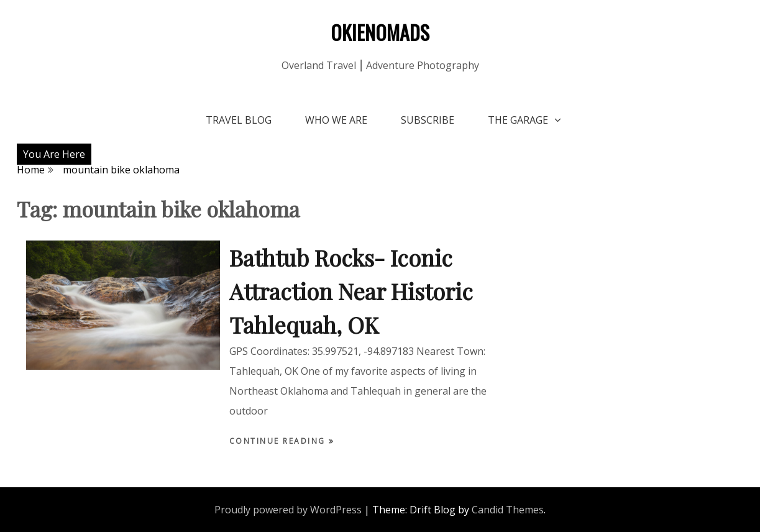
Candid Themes (508, 510)
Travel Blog (239, 120)
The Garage (518, 120)
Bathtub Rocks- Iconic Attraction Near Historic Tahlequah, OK (351, 291)
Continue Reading (279, 441)
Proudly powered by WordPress (288, 510)
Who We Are (336, 120)
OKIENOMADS (380, 32)
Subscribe (428, 120)
